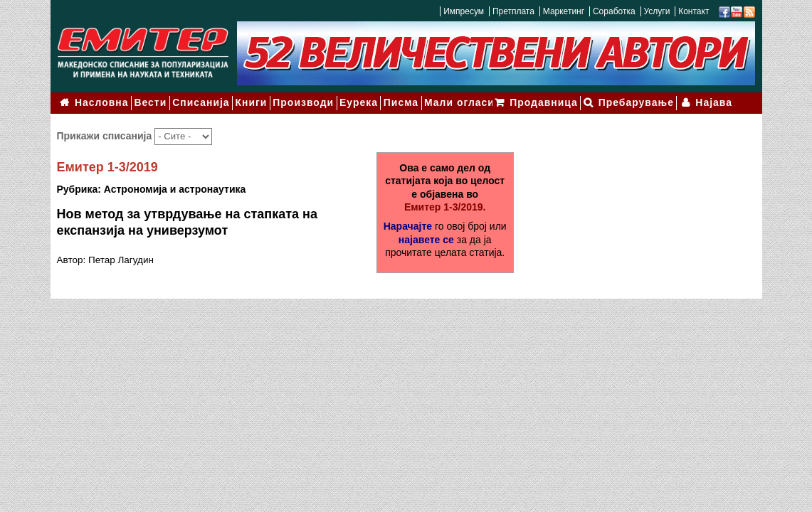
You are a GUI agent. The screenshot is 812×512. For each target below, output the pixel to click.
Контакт (694, 11)
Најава (715, 101)
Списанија (198, 101)
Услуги (657, 11)
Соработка (614, 11)
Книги (247, 101)
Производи (299, 101)
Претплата (513, 11)
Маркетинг (564, 11)
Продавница (550, 101)
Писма (395, 101)
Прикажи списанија (106, 132)
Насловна (100, 101)
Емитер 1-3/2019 (107, 163)
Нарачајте (408, 222)
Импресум (464, 11)
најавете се (426, 235)
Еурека (353, 101)
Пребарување (639, 101)
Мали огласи (451, 101)
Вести (149, 101)
